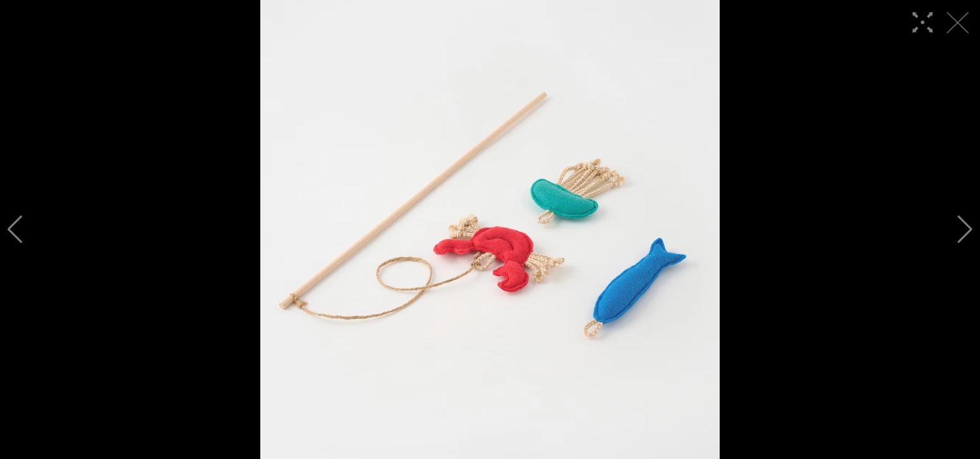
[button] (15, 229)
